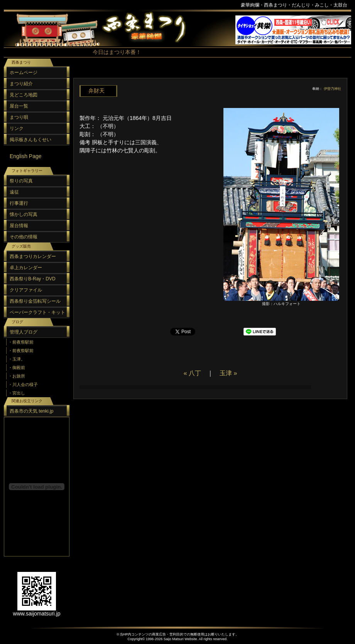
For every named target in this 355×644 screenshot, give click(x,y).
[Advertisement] (208, 472)
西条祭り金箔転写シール (35, 301)
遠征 (14, 192)
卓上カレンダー (26, 268)
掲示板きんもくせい (30, 140)
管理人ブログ (24, 332)
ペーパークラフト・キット (37, 312)
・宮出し (17, 393)
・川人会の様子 (23, 384)
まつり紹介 (21, 84)
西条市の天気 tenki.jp (31, 411)
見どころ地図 (24, 95)
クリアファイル (26, 290)
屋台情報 (19, 226)
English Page (26, 156)
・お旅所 (17, 376)
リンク (17, 128)
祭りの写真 (21, 181)
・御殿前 (17, 368)
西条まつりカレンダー (33, 256)
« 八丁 (192, 373)
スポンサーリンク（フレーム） (293, 30)
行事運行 (19, 203)
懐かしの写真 (24, 214)
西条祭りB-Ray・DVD (33, 279)
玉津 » (228, 373)
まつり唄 (19, 117)
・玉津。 (17, 359)
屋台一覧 (19, 106)
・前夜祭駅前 (21, 342)
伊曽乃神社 (332, 89)
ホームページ (24, 72)
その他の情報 (24, 237)
